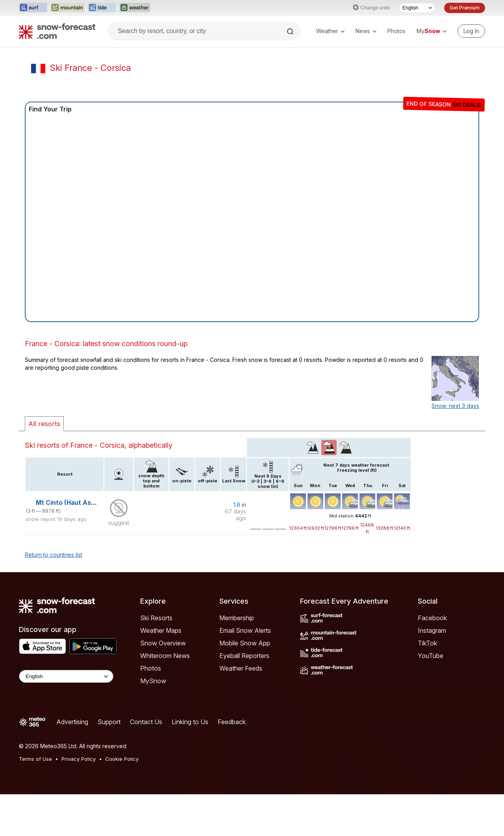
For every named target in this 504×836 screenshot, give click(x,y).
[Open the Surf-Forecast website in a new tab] (33, 8)
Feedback (232, 722)
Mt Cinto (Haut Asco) (68, 503)
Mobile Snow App (245, 643)
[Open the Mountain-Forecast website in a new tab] (68, 8)
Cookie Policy (122, 759)
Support (109, 722)
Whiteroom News (165, 656)
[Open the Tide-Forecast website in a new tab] (102, 8)
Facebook (432, 618)
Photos (397, 31)
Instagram (432, 630)
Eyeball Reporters (244, 656)
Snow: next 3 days (455, 406)
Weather (330, 31)
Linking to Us (190, 722)
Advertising (72, 722)
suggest (119, 523)
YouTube (431, 656)
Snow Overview (163, 643)
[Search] (291, 32)
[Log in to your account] (471, 31)
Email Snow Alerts (245, 630)
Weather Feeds (241, 668)
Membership (237, 618)
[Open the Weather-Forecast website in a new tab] (135, 8)
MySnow (153, 681)
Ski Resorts (156, 618)
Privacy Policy (79, 759)
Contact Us (146, 722)
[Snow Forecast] (57, 31)
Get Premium (465, 8)
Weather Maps (161, 630)
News (366, 31)
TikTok (427, 643)
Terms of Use (35, 759)
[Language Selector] (417, 8)
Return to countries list (54, 555)
